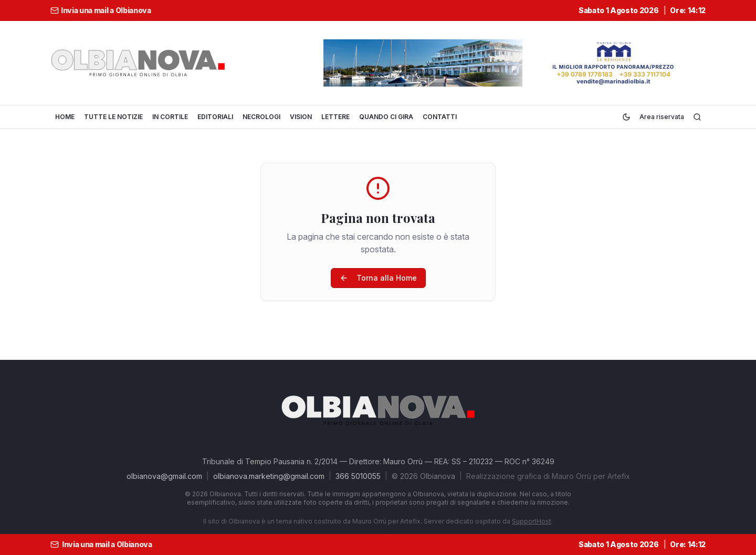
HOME (65, 117)
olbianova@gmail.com (164, 476)
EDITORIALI (215, 117)
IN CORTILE (170, 117)
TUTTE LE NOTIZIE (113, 117)
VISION (301, 117)
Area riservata (662, 117)
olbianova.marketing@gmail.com (269, 476)
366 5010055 (358, 476)
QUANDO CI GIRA (386, 117)
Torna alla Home (378, 278)
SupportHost (532, 521)
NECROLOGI (261, 117)
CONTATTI (440, 117)
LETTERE (335, 117)
